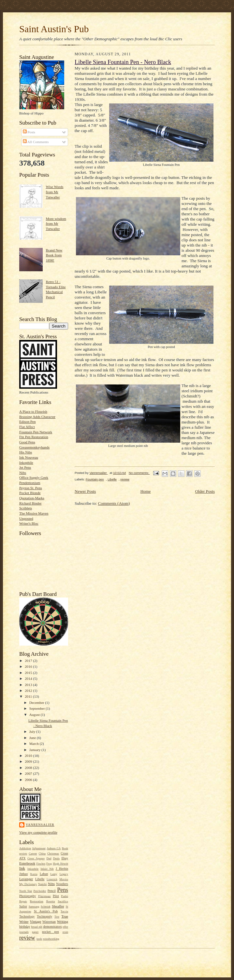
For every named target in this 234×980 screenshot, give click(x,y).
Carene (33, 853)
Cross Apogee (36, 858)
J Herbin (62, 869)
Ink (22, 868)
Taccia (64, 911)
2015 (29, 673)
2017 (29, 661)
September (38, 708)
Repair (23, 901)
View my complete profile (38, 832)
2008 (29, 768)
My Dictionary (28, 884)
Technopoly (44, 916)
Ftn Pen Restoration (34, 437)
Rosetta (51, 901)
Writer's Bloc (29, 523)
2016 (29, 666)
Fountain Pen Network (36, 432)
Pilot (56, 896)
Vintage (36, 921)
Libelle (40, 879)
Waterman (49, 922)
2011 (29, 696)
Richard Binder (30, 503)
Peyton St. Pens (31, 488)
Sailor (23, 906)
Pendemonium (30, 483)
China (42, 853)
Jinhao (23, 874)
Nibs (23, 473)
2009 (29, 761)
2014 (29, 678)
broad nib (37, 927)
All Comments (36, 142)
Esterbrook (27, 863)
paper (35, 932)
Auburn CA (54, 848)
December (37, 703)
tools (39, 939)
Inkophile (26, 463)
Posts (29, 132)
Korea (34, 874)
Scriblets (26, 508)
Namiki (43, 884)
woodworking (51, 939)
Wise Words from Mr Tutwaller (54, 192)
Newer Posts (85, 491)
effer (65, 927)
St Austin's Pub (46, 911)
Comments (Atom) (114, 503)
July (33, 732)
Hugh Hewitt (60, 864)
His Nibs (26, 452)
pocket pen (51, 932)
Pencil (52, 891)
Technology (27, 916)
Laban (44, 874)
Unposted (26, 518)
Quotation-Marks (32, 498)
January (36, 750)
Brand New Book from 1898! (54, 255)
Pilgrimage (44, 896)
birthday (25, 926)
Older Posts (205, 491)
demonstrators (52, 926)
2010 (29, 756)
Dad (49, 858)
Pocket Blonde (30, 493)
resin (65, 932)
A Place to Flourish (33, 411)
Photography (28, 896)
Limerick (52, 879)
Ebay (65, 858)
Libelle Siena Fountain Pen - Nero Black (123, 62)
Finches (41, 864)
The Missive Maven (34, 513)
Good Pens (27, 442)
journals (24, 932)
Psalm (65, 896)
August (35, 715)
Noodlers (62, 884)
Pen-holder (40, 891)
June (33, 738)
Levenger (26, 879)
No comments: (139, 473)
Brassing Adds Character (37, 417)
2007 (29, 773)
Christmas (53, 853)
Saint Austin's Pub (54, 29)
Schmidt (46, 906)
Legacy (64, 874)
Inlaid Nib (47, 869)
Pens (63, 890)
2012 (29, 691)
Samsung (34, 906)
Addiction (25, 848)
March (35, 744)
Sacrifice (63, 901)
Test (57, 917)
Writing (63, 921)
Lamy (54, 874)
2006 (29, 780)
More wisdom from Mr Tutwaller (56, 224)
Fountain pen (95, 479)
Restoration (37, 901)
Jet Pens (25, 467)
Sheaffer (58, 906)
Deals (56, 858)
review (27, 938)
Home (146, 491)
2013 (29, 685)
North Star (26, 891)
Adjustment (39, 848)
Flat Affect (27, 427)
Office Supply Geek (34, 477)
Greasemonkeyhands (34, 447)
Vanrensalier (40, 825)
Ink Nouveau (29, 457)
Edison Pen (28, 422)
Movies (64, 879)
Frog (49, 864)
